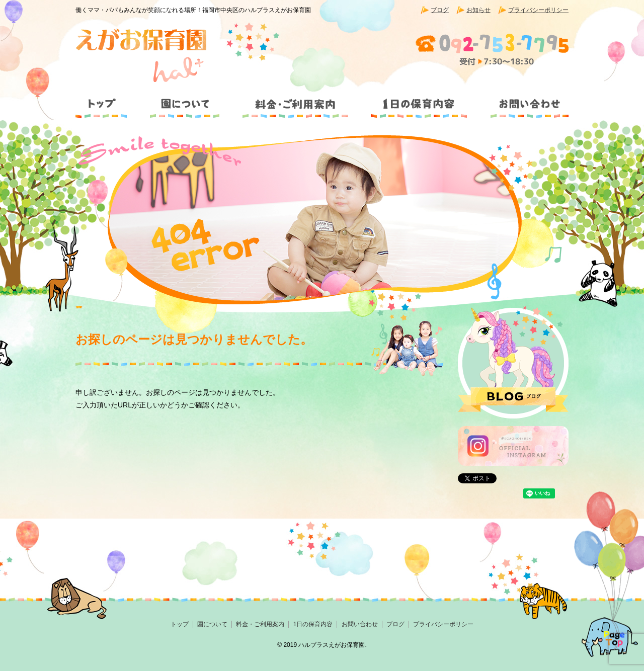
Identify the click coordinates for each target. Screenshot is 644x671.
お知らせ (478, 10)
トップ (106, 100)
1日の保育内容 (418, 100)
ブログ (440, 10)
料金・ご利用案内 (295, 100)
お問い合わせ (523, 100)
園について (184, 100)
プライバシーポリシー (538, 10)
